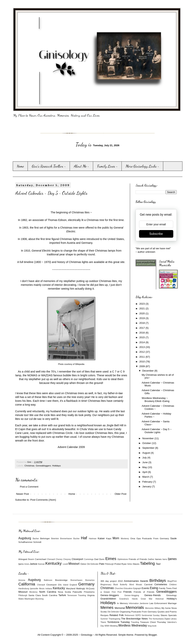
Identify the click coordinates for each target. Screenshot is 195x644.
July (145, 458)
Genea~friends (153, 595)
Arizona (22, 580)
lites (87, 372)
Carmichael (40, 559)
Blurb (116, 585)
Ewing (154, 588)
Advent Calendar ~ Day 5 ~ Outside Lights (157, 431)
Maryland (71, 588)
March (146, 477)
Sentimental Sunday (151, 615)
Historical (159, 599)
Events (145, 588)
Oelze (83, 564)
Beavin (31, 559)
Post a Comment (29, 487)
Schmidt (37, 542)
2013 (143, 347)
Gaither (151, 559)
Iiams (165, 559)
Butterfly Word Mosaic (131, 585)
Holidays (56, 466)
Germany (86, 584)
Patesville (77, 592)
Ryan (124, 564)
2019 (143, 318)
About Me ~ (82, 166)
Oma (133, 538)
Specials (172, 615)
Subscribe (156, 234)
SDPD (138, 615)
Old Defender (93, 564)
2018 (143, 323)
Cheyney (67, 559)
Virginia (91, 595)
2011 (143, 357)
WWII (107, 626)
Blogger (153, 635)
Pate (102, 564)
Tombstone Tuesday (119, 622)
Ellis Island (63, 585)
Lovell (65, 564)
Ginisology (171, 595)
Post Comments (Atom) (43, 500)
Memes (107, 607)
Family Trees (165, 588)
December (148, 371)
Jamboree (144, 603)
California (27, 584)
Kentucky (54, 563)
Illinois (42, 589)
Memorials (135, 607)
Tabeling (147, 563)
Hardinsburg (24, 589)
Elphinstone (123, 559)
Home (20, 166)
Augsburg (25, 538)
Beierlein (55, 539)
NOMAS (32, 375)
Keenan (41, 564)
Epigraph (137, 588)
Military (158, 608)
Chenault (51, 559)
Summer (104, 619)
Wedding (114, 626)
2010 (143, 362)
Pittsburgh (109, 564)
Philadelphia (89, 592)
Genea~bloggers (110, 595)
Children (173, 585)
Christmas (29, 466)
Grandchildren (108, 599)
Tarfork (62, 595)
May (145, 467)
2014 (143, 342)
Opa (139, 538)
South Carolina (50, 595)
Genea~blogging (132, 595)
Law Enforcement (158, 603)
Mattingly (81, 588)
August (146, 453)
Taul (158, 564)
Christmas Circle (63, 433)
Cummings (89, 559)
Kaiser (101, 538)
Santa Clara (35, 595)
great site (119, 262)
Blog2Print (172, 581)
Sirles (130, 564)
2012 (143, 352)
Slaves (136, 564)
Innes (27, 564)
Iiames (158, 559)
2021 (143, 309)
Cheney (59, 559)
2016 (143, 333)
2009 (143, 366)
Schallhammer (26, 542)
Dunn (102, 559)
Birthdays (158, 580)
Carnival (148, 584)
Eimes (111, 559)
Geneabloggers (43, 466)
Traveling (82, 595)
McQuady (90, 589)
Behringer (45, 538)
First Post (117, 592)
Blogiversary (106, 585)
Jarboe (34, 564)
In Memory (123, 603)
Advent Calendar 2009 (71, 447)
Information (134, 603)
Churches (119, 588)
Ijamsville (34, 589)
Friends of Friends (138, 559)
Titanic (103, 622)
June (145, 462)
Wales (21, 599)
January (147, 486)
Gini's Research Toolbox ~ (49, 166)
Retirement (130, 615)
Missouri (74, 564)
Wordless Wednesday (133, 625)
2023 (143, 304)
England (73, 585)
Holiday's (172, 599)
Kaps (109, 538)
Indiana (49, 589)
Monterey (125, 539)
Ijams (21, 564)
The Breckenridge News (134, 619)
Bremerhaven (66, 539)
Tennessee (72, 595)
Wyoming (39, 599)
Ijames (172, 559)
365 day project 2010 (112, 581)
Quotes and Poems (167, 612)
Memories (149, 608)
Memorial (120, 608)
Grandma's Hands (128, 599)
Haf (84, 538)
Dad (96, 559)
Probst (117, 564)
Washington (30, 599)
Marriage (172, 603)
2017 (143, 328)
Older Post (120, 494)
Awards (144, 581)
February (148, 482)
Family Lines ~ (107, 166)
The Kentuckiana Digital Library (163, 619)
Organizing (125, 612)
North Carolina (48, 592)
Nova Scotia (64, 592)
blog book (152, 626)
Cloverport (78, 559)
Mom (116, 538)
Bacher (36, 539)
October (147, 443)
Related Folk (117, 615)
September (149, 448)
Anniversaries (131, 581)
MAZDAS (47, 375)
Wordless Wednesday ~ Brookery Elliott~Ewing (155, 400)
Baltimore (48, 580)
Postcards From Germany (155, 538)
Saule (173, 538)
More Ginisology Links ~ (142, 166)
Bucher (76, 539)
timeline (28, 262)
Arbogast (23, 559)
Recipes (105, 615)
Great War (147, 599)
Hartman (93, 539)
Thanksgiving (115, 619)
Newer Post (23, 494)
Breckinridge (61, 580)
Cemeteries (161, 584)
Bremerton (90, 580)
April (145, 472)
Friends (127, 592)
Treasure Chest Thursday (153, 622)
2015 (143, 337)
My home (166, 608)
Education (128, 588)
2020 (143, 313)
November (148, 438)
